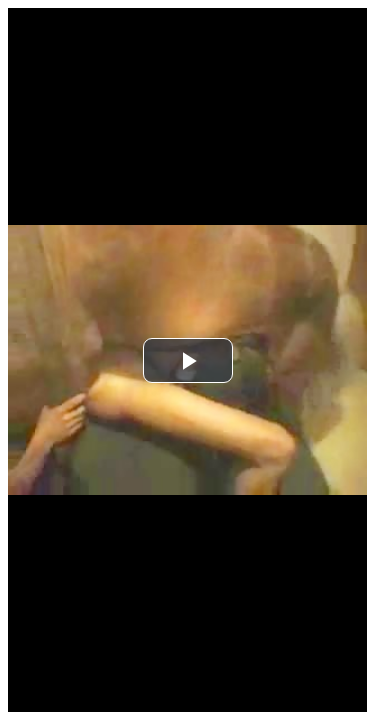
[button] (188, 360)
